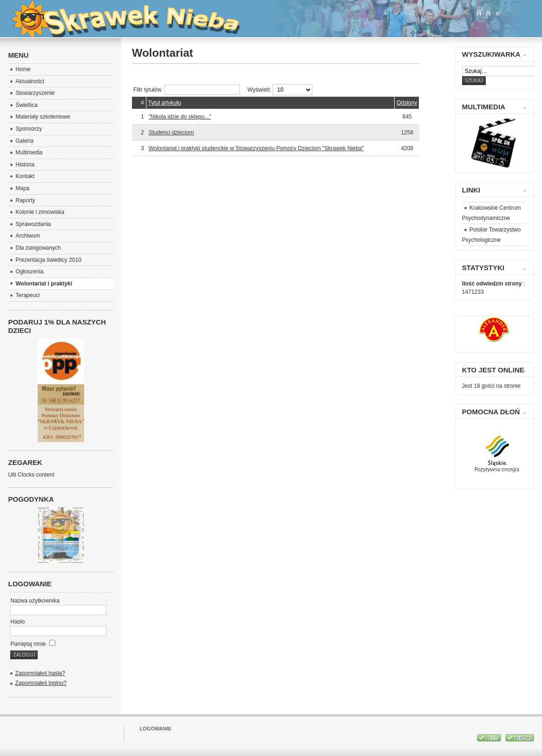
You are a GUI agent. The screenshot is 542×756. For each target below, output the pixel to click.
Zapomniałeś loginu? (41, 683)
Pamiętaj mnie (33, 644)
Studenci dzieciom (171, 133)
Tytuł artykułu (165, 103)
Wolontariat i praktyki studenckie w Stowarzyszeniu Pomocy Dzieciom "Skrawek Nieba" (256, 148)
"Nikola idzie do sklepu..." (180, 117)
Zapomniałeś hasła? (40, 673)
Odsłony (407, 103)
